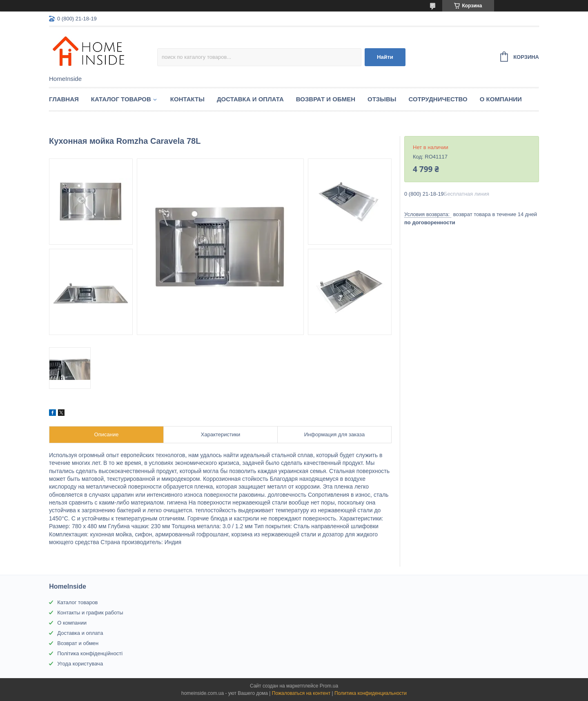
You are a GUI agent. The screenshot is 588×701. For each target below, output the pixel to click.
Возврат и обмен (326, 99)
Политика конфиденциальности (371, 693)
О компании (501, 99)
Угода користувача (80, 664)
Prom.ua (329, 686)
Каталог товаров (121, 99)
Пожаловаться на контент (301, 693)
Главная (64, 99)
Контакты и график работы (90, 613)
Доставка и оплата (250, 99)
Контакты (187, 99)
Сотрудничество (438, 99)
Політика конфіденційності (90, 653)
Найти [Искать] (385, 57)
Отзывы (382, 99)
